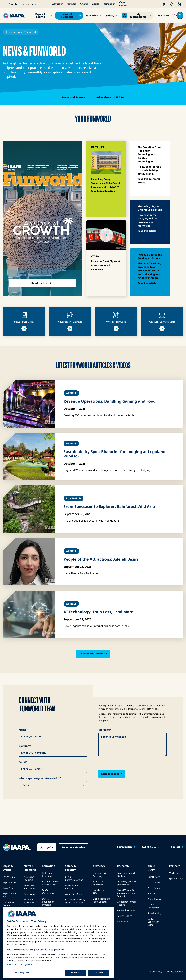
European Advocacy (98, 883)
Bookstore (122, 922)
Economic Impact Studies (126, 875)
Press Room (154, 888)
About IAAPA (152, 868)
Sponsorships (176, 879)
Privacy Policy (155, 972)
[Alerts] (172, 4)
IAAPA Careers (150, 847)
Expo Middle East (9, 895)
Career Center (123, 4)
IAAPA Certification (49, 892)
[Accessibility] (164, 4)
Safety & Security (71, 868)
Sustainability (155, 913)
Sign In (49, 847)
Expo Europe (9, 883)
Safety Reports (125, 916)
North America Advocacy (100, 875)
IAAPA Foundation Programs (48, 902)
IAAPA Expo (9, 877)
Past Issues (30, 894)
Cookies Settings (175, 972)
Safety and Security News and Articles (75, 901)
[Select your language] (11, 4)
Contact (176, 847)
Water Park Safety (74, 894)
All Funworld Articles (92, 654)
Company (25, 746)
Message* (105, 730)
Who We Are (154, 883)
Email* (23, 762)
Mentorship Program (48, 918)
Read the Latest (41, 283)
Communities (125, 847)
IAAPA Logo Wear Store (153, 922)
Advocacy (58, 4)
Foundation (109, 4)
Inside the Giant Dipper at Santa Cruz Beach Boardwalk (105, 265)
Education (92, 16)
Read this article (147, 231)
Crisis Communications (74, 878)
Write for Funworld (29, 901)
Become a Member (74, 847)
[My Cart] (179, 4)
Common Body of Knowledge (50, 883)
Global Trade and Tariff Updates (102, 900)
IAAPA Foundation (153, 906)
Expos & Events (40, 16)
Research (123, 866)
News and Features (74, 97)
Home (9, 32)
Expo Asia (8, 888)
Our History (154, 877)
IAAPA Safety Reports (72, 887)
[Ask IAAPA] (166, 16)
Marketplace (175, 873)
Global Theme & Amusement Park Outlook (126, 893)
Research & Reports (127, 910)
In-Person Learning (47, 875)
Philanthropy (154, 899)
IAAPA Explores (50, 910)
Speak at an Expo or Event (10, 912)
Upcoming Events (8, 904)
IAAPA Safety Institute (72, 918)
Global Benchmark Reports (127, 903)
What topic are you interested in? (40, 778)
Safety (110, 16)
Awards (84, 4)
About (95, 4)
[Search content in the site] (180, 16)
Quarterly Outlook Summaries (126, 883)
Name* (23, 730)
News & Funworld (67, 16)
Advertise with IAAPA (110, 97)
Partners (71, 4)
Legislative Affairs (98, 892)
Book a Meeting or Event (9, 922)
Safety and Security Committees (75, 910)
